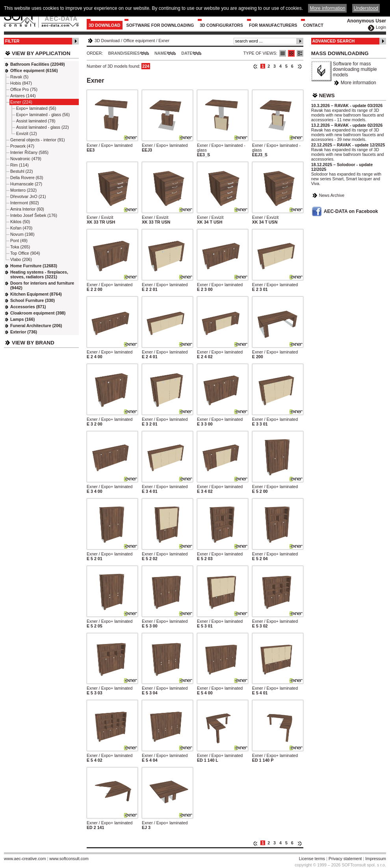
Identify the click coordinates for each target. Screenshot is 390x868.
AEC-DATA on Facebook (351, 211)
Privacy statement (345, 859)
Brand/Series (124, 53)
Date (187, 53)
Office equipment (139, 41)
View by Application (41, 53)
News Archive (332, 195)
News (327, 95)
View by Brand (33, 343)
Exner (164, 41)
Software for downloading (160, 25)
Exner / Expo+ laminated (110, 145)
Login (381, 27)
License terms (312, 859)
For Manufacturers (273, 25)
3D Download (105, 25)
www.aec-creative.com (25, 859)
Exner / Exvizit (100, 217)
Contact (313, 25)
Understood (366, 8)
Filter (12, 41)
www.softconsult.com (69, 859)
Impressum (376, 859)
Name (161, 53)
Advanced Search (334, 41)
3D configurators (221, 25)
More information (358, 83)
